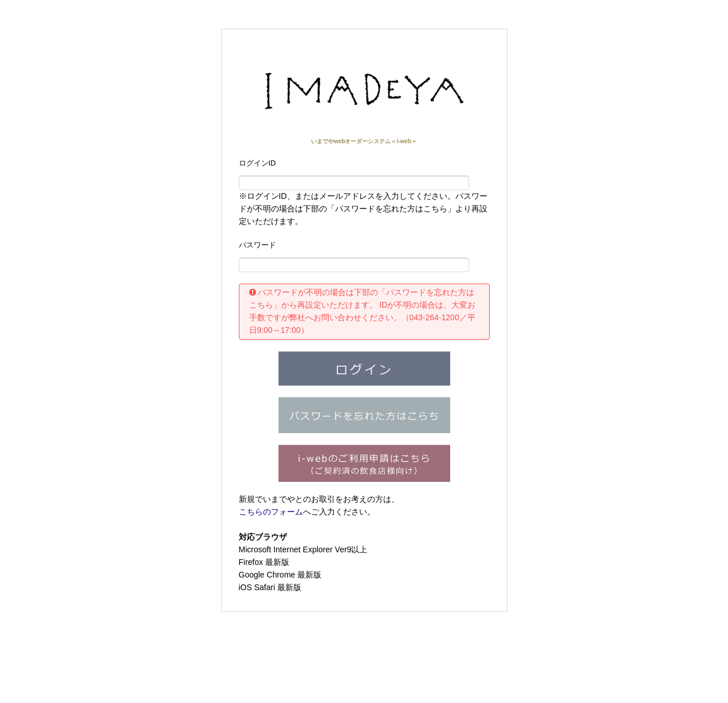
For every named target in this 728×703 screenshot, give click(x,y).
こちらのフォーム (271, 512)
